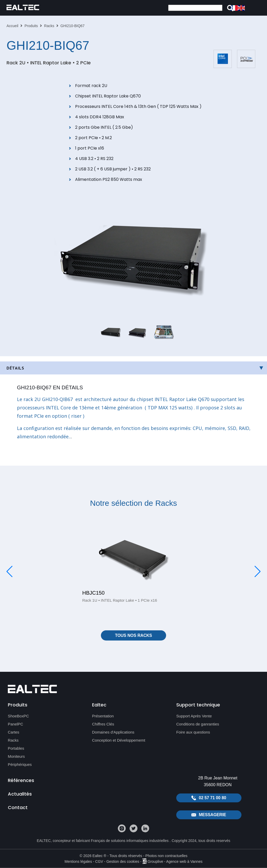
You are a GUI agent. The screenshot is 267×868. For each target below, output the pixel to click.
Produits (31, 26)
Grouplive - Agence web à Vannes (175, 861)
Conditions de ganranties (198, 725)
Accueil (12, 26)
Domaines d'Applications (113, 733)
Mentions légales (78, 861)
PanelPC (16, 725)
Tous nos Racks (134, 635)
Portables (16, 749)
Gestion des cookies (123, 861)
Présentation (103, 716)
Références (21, 781)
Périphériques (20, 765)
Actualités (20, 795)
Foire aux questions (193, 733)
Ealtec (99, 705)
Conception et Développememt (119, 741)
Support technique (198, 705)
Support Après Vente (194, 716)
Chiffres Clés (103, 725)
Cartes (14, 733)
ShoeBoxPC (19, 716)
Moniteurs (16, 757)
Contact (18, 809)
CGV (99, 861)
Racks (49, 26)
